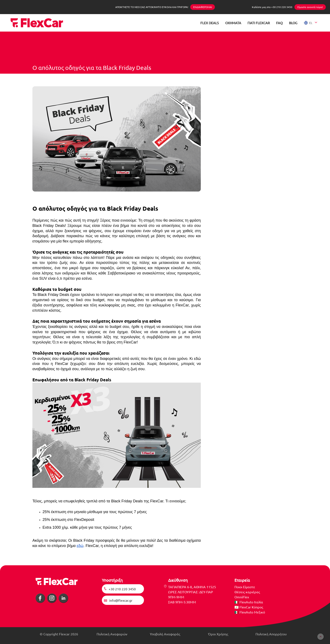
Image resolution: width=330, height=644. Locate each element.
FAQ (279, 23)
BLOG (293, 23)
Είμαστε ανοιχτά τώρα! (310, 7)
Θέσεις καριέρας (247, 592)
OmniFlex (242, 597)
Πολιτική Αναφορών (112, 634)
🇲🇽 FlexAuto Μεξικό (250, 612)
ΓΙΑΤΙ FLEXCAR (259, 23)
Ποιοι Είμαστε (245, 587)
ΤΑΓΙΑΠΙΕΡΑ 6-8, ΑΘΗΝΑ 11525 (192, 587)
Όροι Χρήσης (218, 634)
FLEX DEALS (210, 23)
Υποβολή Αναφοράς (165, 634)
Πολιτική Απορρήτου (271, 634)
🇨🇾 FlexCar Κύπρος (249, 607)
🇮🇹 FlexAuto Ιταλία (249, 602)
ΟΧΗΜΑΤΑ (233, 23)
